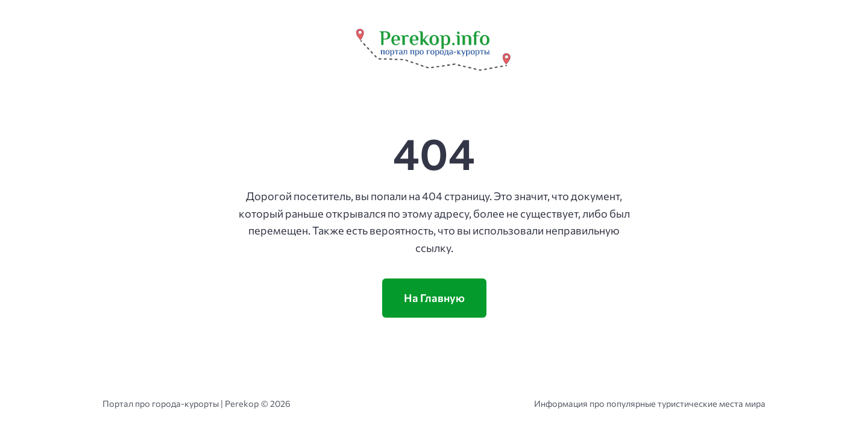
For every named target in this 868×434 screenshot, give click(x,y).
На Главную (434, 298)
